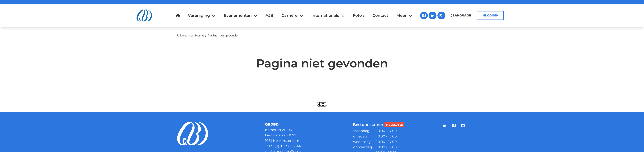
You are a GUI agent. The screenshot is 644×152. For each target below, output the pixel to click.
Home (199, 35)
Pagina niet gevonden (223, 35)
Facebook (424, 15)
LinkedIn (433, 15)
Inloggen (490, 15)
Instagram (441, 15)
